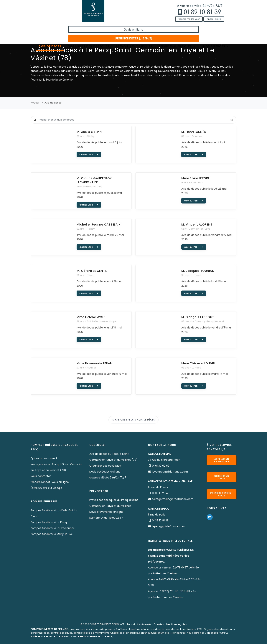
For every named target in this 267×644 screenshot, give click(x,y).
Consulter (89, 154)
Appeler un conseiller (222, 460)
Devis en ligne (214, 7)
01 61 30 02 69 (161, 466)
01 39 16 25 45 (161, 493)
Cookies (159, 624)
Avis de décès (50, 26)
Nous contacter (41, 476)
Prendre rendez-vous (42, 19)
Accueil (35, 103)
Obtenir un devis (222, 477)
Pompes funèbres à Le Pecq (49, 522)
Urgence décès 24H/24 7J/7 (108, 478)
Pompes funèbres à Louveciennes (53, 528)
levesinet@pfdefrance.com (170, 472)
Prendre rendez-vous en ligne (50, 482)
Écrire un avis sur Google (46, 488)
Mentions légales (176, 624)
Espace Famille (67, 19)
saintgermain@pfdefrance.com (173, 499)
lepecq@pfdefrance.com (169, 526)
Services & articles (177, 26)
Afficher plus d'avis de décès (133, 420)
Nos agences (216, 26)
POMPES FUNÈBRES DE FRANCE (107, 624)
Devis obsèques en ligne (105, 472)
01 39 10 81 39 (56, 12)
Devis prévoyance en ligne (106, 512)
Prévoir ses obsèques (134, 26)
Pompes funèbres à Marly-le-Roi (52, 534)
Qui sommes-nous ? (44, 458)
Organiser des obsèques (88, 26)
